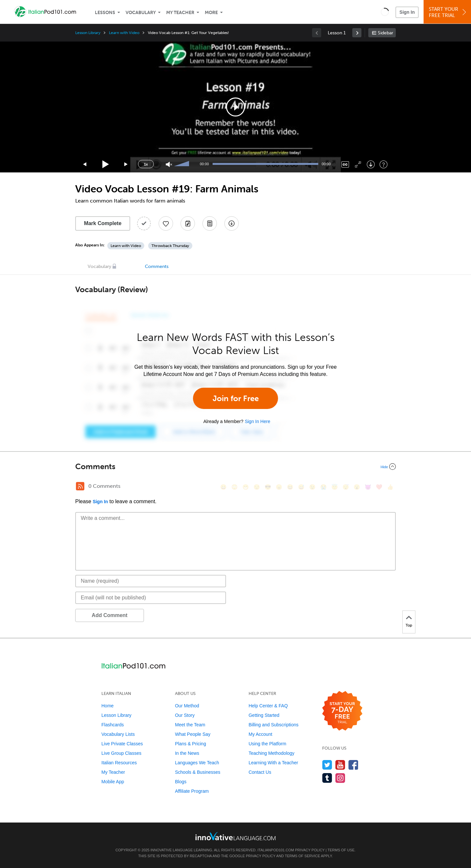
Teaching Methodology (271, 753)
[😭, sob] (323, 487)
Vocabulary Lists (118, 734)
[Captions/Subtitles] (345, 164)
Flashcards (113, 725)
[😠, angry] (279, 487)
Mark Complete (103, 223)
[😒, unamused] (257, 487)
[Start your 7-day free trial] (342, 711)
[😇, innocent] (335, 487)
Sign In (407, 12)
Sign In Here (257, 421)
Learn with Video (124, 33)
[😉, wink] (312, 487)
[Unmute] (169, 164)
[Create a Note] (188, 223)
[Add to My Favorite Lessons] (166, 223)
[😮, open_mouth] (357, 487)
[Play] (106, 164)
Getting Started (264, 715)
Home (107, 706)
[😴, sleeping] (346, 487)
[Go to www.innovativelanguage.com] (235, 836)
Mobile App (113, 782)
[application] (235, 107)
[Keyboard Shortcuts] (384, 164)
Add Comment (109, 615)
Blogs (181, 782)
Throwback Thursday (170, 246)
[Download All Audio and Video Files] (232, 223)
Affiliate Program (192, 791)
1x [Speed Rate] (146, 164)
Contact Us (260, 772)
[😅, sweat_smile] (301, 487)
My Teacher (180, 13)
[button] (385, 12)
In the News (187, 753)
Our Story (185, 715)
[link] (357, 33)
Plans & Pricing (191, 744)
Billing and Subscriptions (274, 725)
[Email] (151, 598)
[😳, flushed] (235, 487)
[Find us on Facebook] (353, 765)
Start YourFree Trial (448, 12)
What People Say (193, 734)
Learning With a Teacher (273, 763)
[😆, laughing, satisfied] (290, 487)
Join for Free (236, 398)
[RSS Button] (80, 486)
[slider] (183, 164)
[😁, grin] (246, 487)
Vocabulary (141, 13)
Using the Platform (267, 744)
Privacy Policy (310, 850)
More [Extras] (211, 13)
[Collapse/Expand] (235, 467)
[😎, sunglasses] (268, 487)
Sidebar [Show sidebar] (385, 33)
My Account (260, 734)
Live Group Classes (121, 753)
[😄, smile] (223, 487)
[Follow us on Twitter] (327, 765)
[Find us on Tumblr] (327, 778)
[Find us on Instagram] (340, 778)
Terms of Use (341, 850)
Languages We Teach (197, 763)
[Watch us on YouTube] (340, 765)
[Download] (371, 164)
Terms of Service (303, 856)
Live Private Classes (122, 744)
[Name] (151, 581)
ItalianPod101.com (276, 850)
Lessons (105, 13)
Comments (157, 266)
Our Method (187, 706)
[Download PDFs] (210, 223)
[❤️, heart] (379, 487)
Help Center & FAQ (268, 706)
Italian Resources (119, 763)
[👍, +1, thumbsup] (390, 487)
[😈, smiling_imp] (368, 487)
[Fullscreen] (358, 164)
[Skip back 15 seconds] (85, 164)
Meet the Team (190, 725)
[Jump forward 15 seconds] (126, 164)
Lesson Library (88, 33)
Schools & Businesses (198, 772)
